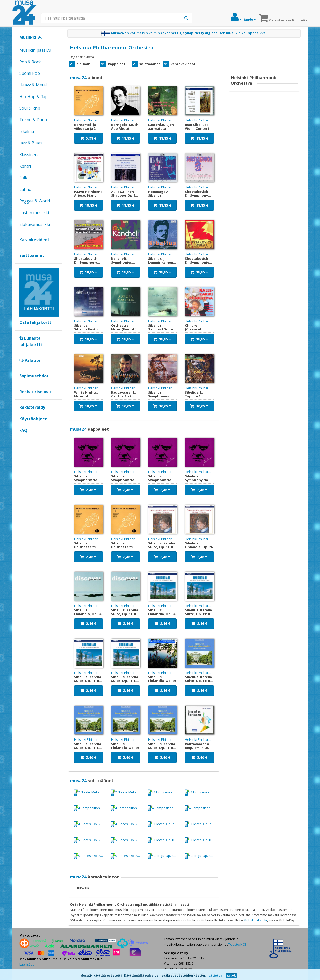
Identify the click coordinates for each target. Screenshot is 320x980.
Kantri (25, 166)
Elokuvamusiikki (35, 224)
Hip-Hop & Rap (33, 97)
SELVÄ (231, 976)
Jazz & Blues (31, 143)
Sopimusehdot (34, 376)
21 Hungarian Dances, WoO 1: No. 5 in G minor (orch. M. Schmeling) (164, 793)
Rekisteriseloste (36, 392)
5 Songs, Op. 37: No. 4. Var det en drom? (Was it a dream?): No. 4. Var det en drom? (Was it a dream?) (164, 856)
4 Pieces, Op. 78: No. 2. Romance (90, 824)
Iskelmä (27, 131)
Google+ (22, 439)
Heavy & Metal (33, 85)
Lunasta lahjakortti (31, 341)
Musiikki (31, 37)
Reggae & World (35, 201)
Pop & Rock (30, 62)
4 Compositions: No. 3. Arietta (164, 808)
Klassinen (28, 155)
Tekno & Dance (34, 120)
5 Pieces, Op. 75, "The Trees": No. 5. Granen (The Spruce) (90, 840)
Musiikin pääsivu (35, 50)
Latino (25, 189)
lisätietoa (214, 976)
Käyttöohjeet (33, 419)
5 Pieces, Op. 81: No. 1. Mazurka (164, 840)
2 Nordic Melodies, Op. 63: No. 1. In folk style (90, 793)
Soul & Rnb (30, 108)
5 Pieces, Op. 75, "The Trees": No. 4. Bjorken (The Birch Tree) (164, 824)
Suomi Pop (30, 73)
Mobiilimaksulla (255, 920)
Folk (23, 178)
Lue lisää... (27, 964)
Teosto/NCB (238, 944)
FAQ (23, 430)
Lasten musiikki (34, 213)
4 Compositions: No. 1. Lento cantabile (90, 808)
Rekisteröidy (32, 407)
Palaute (30, 360)
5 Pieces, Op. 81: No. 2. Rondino (90, 856)
